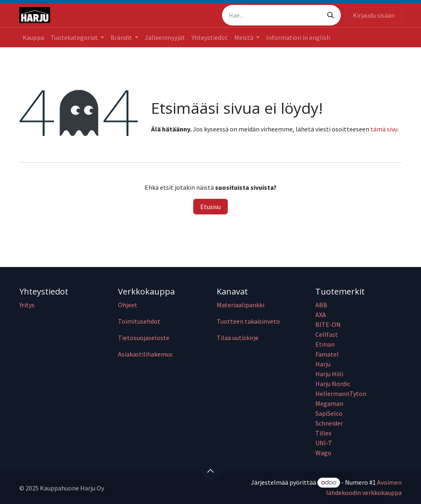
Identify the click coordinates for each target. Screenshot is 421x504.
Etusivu (210, 207)
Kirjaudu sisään (374, 15)
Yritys (27, 305)
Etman (325, 344)
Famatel (328, 354)
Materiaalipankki (241, 305)
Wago (323, 453)
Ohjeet (128, 305)
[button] (210, 471)
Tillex (323, 433)
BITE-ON (328, 324)
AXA (321, 315)
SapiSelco (329, 413)
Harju (323, 364)
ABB (321, 305)
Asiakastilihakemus (145, 354)
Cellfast (327, 334)
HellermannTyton (341, 394)
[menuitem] (33, 37)
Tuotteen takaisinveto (248, 321)
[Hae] (331, 15)
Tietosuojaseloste (144, 338)
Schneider (330, 423)
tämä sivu (384, 129)
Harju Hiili (329, 374)
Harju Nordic (333, 384)
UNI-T (324, 443)
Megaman (329, 403)
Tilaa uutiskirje (238, 338)
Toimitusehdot (139, 321)
